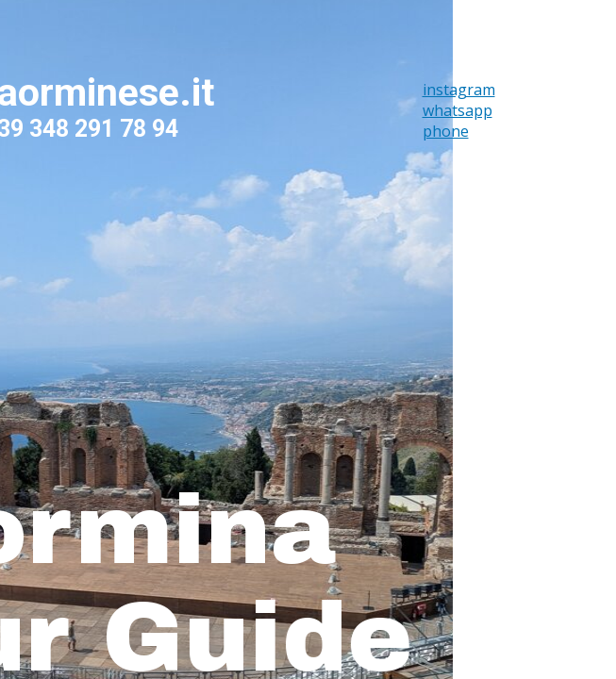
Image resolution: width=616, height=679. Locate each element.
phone (446, 131)
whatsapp (458, 110)
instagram (459, 90)
